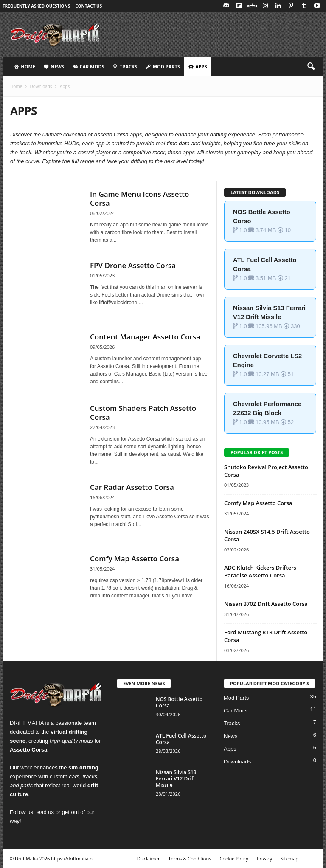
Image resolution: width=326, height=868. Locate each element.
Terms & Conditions (190, 858)
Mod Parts (236, 698)
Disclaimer (149, 858)
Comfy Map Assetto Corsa (135, 558)
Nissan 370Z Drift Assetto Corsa (266, 604)
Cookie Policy (234, 858)
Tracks (232, 723)
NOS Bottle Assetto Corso (262, 216)
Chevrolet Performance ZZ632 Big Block (267, 409)
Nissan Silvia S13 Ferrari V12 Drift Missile (269, 312)
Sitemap (289, 858)
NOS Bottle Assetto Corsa (179, 702)
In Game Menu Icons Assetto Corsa (139, 198)
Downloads (41, 86)
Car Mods (236, 711)
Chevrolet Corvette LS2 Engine (267, 360)
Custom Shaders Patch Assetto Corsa (143, 413)
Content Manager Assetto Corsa (145, 337)
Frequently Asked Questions (36, 6)
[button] (311, 67)
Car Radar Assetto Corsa (132, 487)
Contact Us (89, 6)
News (231, 736)
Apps (230, 749)
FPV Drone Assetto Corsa (133, 265)
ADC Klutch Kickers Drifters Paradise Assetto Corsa (260, 571)
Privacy (264, 858)
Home (16, 86)
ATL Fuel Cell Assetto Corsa (265, 264)
